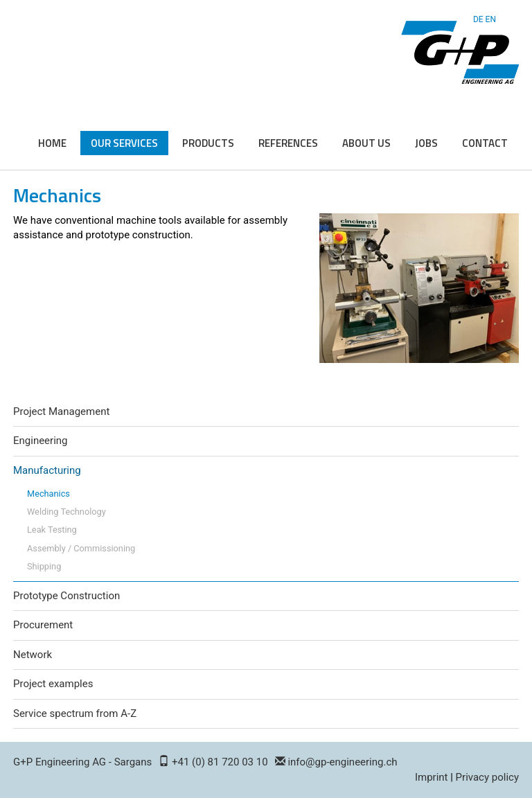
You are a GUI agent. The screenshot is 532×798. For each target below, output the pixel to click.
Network (33, 655)
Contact (485, 143)
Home (52, 143)
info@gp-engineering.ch (342, 762)
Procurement (43, 625)
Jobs (426, 143)
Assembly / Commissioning (81, 548)
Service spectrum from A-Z (75, 713)
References (288, 143)
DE (478, 19)
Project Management (61, 411)
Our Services (124, 143)
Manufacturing (47, 470)
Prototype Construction (66, 596)
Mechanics (48, 494)
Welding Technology (66, 512)
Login (404, 778)
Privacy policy (487, 777)
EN (491, 19)
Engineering (41, 441)
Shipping (44, 566)
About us (366, 143)
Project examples (53, 684)
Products (208, 143)
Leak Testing (52, 530)
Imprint (432, 777)
